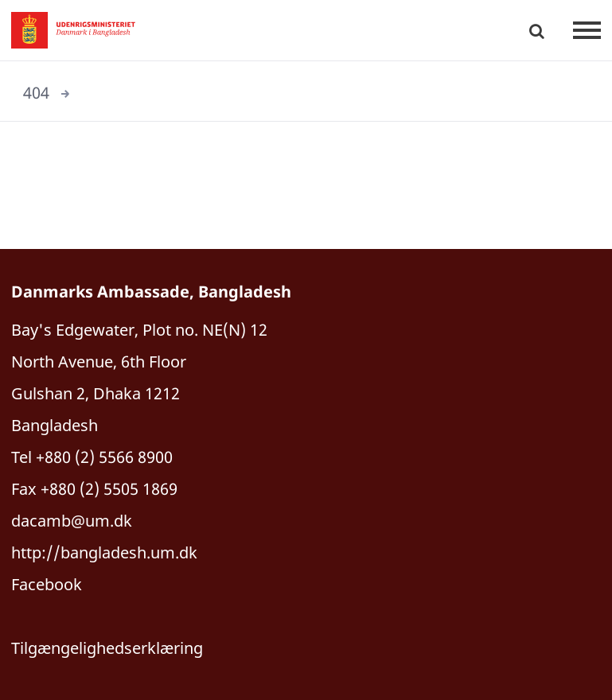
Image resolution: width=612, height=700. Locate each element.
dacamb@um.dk (72, 521)
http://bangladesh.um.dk (104, 552)
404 (36, 93)
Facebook (47, 584)
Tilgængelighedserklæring (107, 648)
